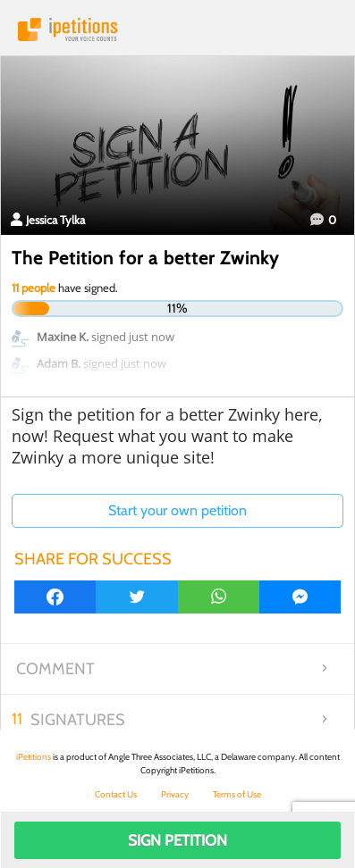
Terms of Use (237, 794)
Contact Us (116, 794)
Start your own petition (177, 510)
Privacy (175, 794)
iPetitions (177, 29)
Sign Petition (177, 840)
